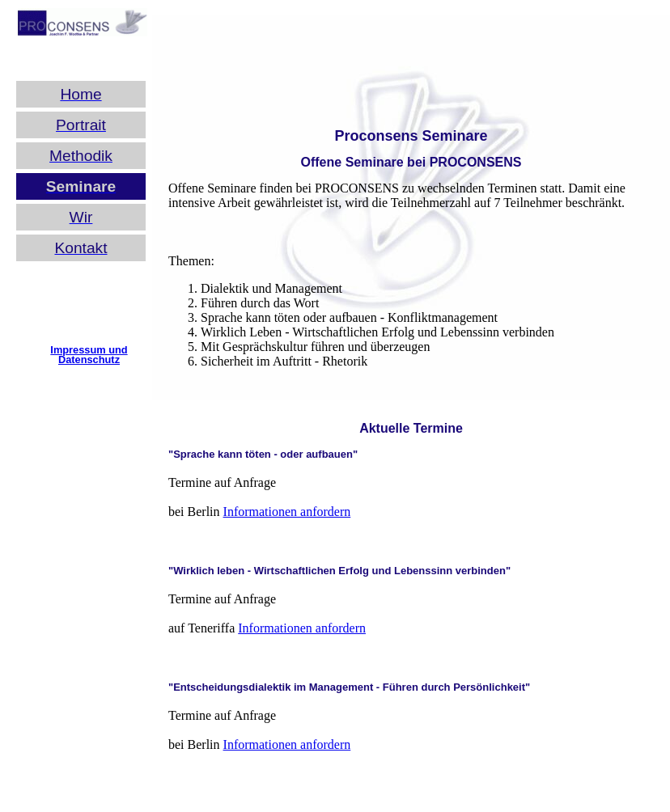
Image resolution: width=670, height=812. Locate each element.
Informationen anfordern (287, 512)
